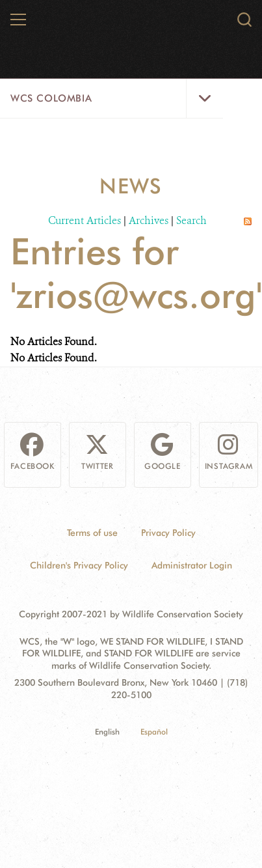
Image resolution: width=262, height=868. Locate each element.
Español (154, 732)
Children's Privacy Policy (79, 565)
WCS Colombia (51, 98)
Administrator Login (192, 565)
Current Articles (85, 220)
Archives (149, 220)
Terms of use (92, 533)
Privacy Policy (168, 533)
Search (191, 220)
